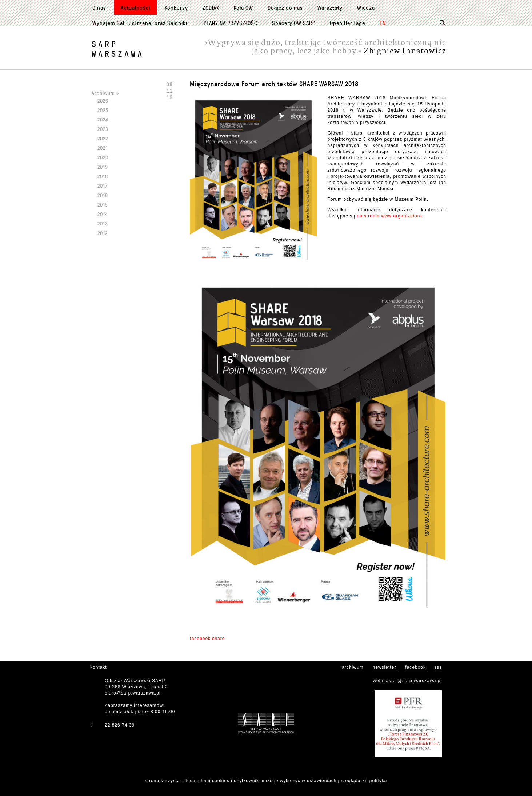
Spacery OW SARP (294, 23)
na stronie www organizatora (389, 216)
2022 (103, 138)
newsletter (385, 667)
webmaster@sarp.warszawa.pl (407, 681)
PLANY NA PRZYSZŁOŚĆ (231, 23)
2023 (103, 129)
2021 (103, 148)
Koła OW (243, 8)
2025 (103, 110)
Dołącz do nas (285, 8)
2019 (103, 167)
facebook (415, 667)
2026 (103, 101)
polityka (378, 781)
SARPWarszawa (118, 49)
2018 (103, 176)
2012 (103, 233)
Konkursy (176, 8)
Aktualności (135, 8)
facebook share (207, 639)
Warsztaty (330, 8)
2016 (103, 195)
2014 (103, 214)
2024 (103, 119)
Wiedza (366, 8)
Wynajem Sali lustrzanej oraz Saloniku (141, 23)
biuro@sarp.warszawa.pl (133, 693)
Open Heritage (347, 23)
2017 (103, 186)
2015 (103, 205)
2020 (103, 157)
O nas (99, 8)
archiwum (353, 667)
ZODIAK (211, 8)
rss (438, 667)
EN (383, 23)
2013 (103, 223)
